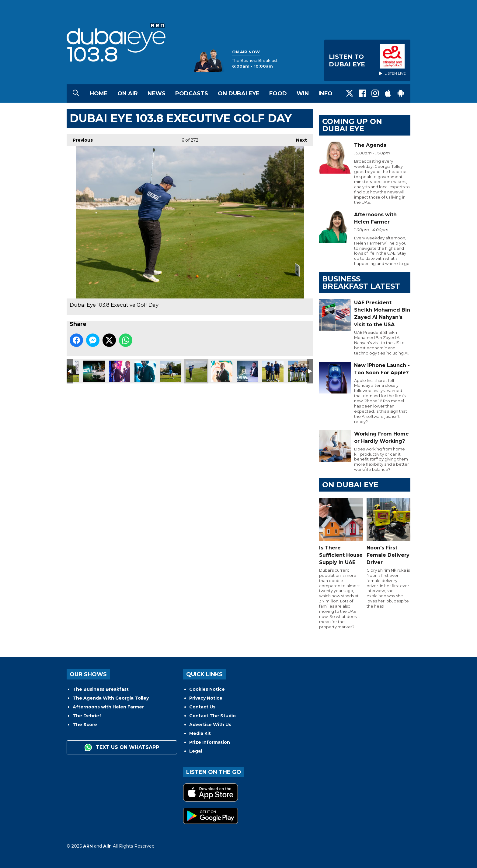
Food (278, 94)
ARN (88, 846)
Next (298, 138)
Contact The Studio (212, 716)
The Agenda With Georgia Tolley (111, 698)
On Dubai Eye (239, 94)
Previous (80, 138)
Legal (196, 751)
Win (303, 94)
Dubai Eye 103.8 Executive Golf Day (94, 371)
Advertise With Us (210, 725)
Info (326, 94)
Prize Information (210, 742)
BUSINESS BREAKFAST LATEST (361, 282)
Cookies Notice (207, 689)
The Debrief (87, 716)
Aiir (107, 846)
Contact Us (202, 707)
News (157, 94)
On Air (128, 94)
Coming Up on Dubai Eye (352, 125)
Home (99, 94)
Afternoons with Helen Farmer (108, 707)
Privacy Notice (206, 698)
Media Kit (200, 733)
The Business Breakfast (101, 689)
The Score (85, 725)
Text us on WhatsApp (122, 747)
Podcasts (192, 94)
